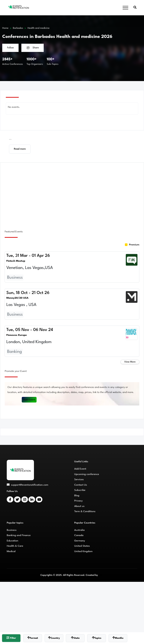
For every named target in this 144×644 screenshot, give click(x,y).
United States (82, 546)
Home (5, 28)
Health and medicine (39, 28)
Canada (79, 535)
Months (118, 638)
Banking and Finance (19, 535)
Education (12, 541)
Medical (11, 551)
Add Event (29, 400)
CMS (101, 575)
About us (79, 506)
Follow (10, 48)
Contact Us (81, 485)
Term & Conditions (85, 511)
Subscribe (80, 490)
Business (12, 530)
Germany (80, 541)
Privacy (78, 501)
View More (130, 362)
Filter (11, 638)
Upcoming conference (87, 474)
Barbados (18, 28)
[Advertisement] (72, 194)
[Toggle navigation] (125, 8)
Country (54, 638)
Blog (77, 496)
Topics (97, 638)
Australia (79, 530)
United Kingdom (83, 551)
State (75, 638)
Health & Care (15, 546)
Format (33, 638)
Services (79, 479)
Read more (20, 149)
